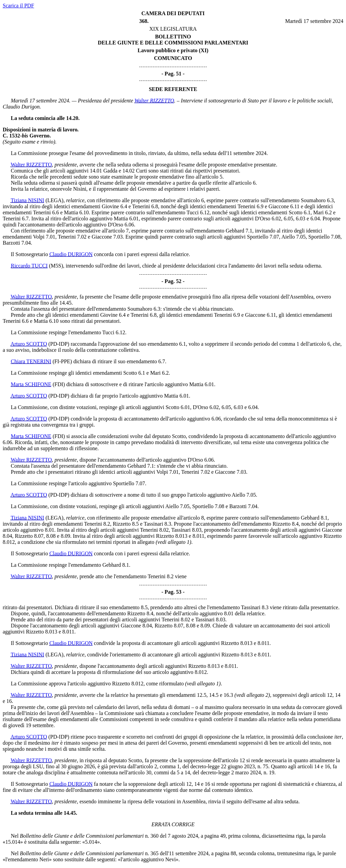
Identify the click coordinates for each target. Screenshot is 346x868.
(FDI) (59, 384)
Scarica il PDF (18, 6)
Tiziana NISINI (27, 200)
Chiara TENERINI (31, 361)
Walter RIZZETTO (154, 101)
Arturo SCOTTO (29, 344)
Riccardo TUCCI (29, 266)
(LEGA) (54, 200)
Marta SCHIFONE (31, 384)
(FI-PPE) (62, 361)
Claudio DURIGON (71, 254)
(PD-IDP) (59, 344)
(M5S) (56, 266)
